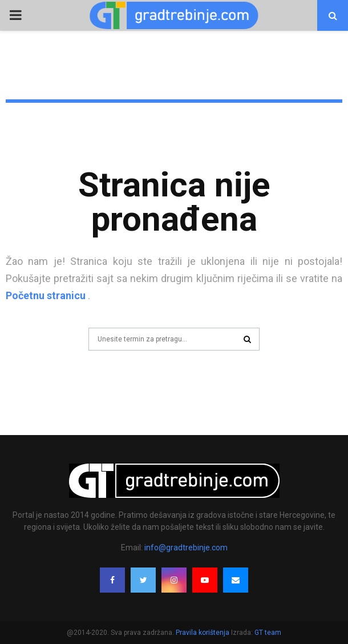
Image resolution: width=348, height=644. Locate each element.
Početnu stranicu (46, 295)
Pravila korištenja (203, 633)
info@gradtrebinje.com (186, 548)
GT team (268, 633)
